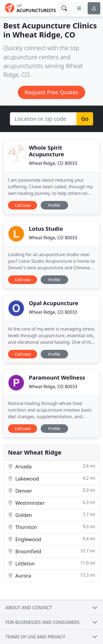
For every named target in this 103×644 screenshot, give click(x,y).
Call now (23, 205)
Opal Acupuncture (54, 303)
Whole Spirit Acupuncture (46, 151)
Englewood (51, 539)
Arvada (51, 466)
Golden (51, 515)
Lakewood (51, 478)
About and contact (29, 608)
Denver (51, 491)
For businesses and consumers (42, 622)
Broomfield (51, 551)
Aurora (51, 575)
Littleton (51, 563)
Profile (54, 205)
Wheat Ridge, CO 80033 (53, 163)
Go (85, 119)
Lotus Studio (46, 229)
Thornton (51, 527)
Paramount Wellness (57, 378)
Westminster (51, 503)
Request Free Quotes (52, 92)
